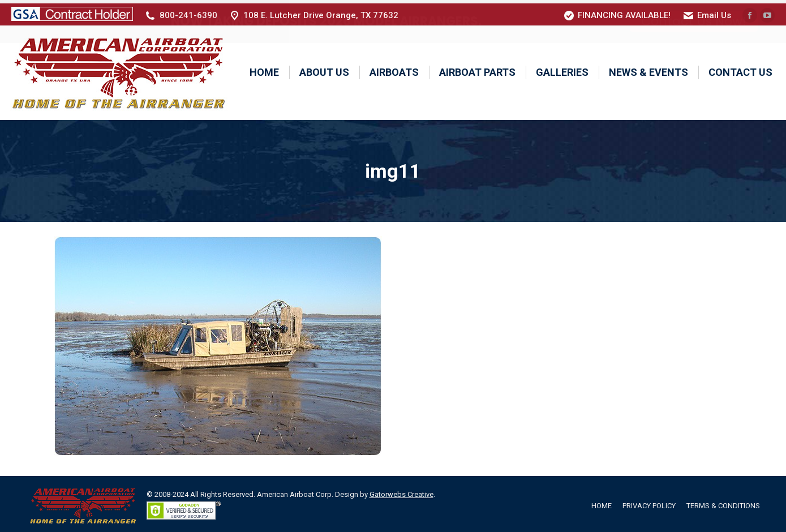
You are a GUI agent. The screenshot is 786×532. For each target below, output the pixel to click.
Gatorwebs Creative (401, 491)
